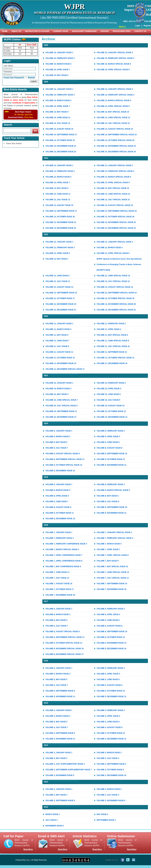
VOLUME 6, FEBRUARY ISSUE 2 (111, 609)
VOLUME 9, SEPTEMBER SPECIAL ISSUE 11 (65, 459)
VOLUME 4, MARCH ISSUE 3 (58, 716)
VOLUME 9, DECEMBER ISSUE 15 (60, 471)
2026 (46, 45)
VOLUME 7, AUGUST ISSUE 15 (59, 584)
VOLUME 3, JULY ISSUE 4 (108, 758)
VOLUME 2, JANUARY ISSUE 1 (59, 789)
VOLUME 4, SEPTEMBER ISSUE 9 (60, 733)
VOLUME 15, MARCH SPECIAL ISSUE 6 (114, 64)
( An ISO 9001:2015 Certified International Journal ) (75, 18)
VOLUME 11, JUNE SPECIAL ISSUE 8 (113, 341)
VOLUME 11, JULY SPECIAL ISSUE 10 (113, 346)
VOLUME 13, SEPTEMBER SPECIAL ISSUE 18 (117, 211)
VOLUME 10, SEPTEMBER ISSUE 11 (61, 411)
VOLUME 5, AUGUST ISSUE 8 (110, 685)
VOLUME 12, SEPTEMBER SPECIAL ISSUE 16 (117, 293)
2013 (46, 782)
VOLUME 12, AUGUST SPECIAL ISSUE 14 (115, 287)
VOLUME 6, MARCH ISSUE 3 (58, 614)
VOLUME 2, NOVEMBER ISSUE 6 (111, 801)
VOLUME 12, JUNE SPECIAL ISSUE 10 (113, 276)
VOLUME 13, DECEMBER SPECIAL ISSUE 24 (116, 228)
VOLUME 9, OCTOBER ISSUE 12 (111, 459)
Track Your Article (14, 144)
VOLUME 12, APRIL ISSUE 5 (58, 253)
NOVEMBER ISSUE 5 (55, 826)
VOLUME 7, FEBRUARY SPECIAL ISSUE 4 (115, 538)
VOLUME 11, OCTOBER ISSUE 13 (60, 358)
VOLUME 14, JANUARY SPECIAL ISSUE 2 (115, 89)
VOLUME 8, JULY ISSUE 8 (108, 502)
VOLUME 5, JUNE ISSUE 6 (108, 679)
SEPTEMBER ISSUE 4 (106, 820)
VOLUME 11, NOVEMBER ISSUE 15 (61, 363)
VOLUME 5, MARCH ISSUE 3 (58, 674)
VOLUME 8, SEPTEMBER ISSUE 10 (112, 507)
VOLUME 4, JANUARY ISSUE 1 (59, 710)
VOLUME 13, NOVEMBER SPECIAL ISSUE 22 (116, 222)
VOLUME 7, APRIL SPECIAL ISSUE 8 (113, 555)
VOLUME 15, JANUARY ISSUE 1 (59, 53)
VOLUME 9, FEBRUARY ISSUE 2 (111, 431)
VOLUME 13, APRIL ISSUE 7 (58, 183)
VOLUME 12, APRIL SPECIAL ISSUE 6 (113, 253)
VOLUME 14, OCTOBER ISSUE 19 (60, 140)
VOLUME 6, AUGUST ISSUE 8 (110, 626)
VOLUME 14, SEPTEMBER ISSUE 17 (61, 135)
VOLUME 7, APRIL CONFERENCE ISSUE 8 (64, 561)
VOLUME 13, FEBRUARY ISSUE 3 (60, 171)
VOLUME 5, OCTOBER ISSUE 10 (111, 691)
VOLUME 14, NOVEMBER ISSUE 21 (61, 146)
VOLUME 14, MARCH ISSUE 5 (58, 100)
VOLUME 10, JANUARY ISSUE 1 (59, 383)
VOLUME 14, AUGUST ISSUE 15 (59, 129)
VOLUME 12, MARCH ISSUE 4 (110, 248)
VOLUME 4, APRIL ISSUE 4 (108, 716)
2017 (46, 601)
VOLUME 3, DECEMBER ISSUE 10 (111, 775)
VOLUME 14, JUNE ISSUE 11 (58, 118)
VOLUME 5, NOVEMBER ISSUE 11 (60, 697)
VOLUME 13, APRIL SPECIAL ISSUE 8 (113, 183)
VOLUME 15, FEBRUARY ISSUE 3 (60, 58)
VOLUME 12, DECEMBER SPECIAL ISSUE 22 (116, 310)
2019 (46, 477)
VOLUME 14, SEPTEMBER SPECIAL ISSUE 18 (117, 135)
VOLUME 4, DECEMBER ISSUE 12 (111, 739)
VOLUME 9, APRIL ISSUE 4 (108, 437)
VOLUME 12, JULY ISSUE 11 (58, 281)
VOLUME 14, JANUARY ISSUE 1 (59, 89)
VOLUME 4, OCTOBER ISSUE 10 (111, 733)
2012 (46, 807)
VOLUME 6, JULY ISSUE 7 (57, 626)
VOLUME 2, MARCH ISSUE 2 (109, 789)
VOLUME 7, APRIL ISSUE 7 (108, 549)
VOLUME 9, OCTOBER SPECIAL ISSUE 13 (64, 465)
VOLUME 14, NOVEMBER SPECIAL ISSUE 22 (116, 146)
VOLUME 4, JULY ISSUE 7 (57, 727)
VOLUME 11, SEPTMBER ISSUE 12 (112, 352)
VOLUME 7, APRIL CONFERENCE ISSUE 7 (64, 555)
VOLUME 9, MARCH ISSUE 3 (58, 437)
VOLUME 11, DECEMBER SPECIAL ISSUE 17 (65, 369)
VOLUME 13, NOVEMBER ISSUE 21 (61, 222)
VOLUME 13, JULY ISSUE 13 (58, 200)
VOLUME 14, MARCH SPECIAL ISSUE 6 (114, 100)
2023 (46, 234)
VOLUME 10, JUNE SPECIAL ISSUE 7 (62, 400)
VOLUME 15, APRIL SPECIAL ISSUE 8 (113, 70)
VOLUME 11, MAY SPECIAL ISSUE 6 (112, 335)
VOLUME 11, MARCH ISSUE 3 (58, 329)
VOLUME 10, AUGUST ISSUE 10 (111, 406)
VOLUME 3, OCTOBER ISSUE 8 (110, 770)
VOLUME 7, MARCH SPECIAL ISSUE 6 (62, 549)
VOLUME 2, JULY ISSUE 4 (108, 795)
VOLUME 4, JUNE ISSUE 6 (108, 722)
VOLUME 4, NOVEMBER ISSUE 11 (60, 739)
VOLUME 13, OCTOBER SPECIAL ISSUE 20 (116, 217)
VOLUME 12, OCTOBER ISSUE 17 (60, 298)
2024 (46, 158)
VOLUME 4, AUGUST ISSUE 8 (110, 727)
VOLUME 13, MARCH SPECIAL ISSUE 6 (114, 177)
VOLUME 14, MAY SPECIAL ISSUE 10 (113, 112)
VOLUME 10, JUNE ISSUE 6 (109, 394)
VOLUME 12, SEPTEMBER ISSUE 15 (61, 293)
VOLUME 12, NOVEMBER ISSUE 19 (61, 304)
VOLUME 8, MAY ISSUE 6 (108, 496)
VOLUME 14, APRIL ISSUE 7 (58, 106)
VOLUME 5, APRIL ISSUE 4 (108, 674)
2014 (46, 745)
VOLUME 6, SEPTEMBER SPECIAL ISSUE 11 (65, 637)
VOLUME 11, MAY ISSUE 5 (57, 335)
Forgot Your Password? (14, 77)
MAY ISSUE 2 (102, 814)
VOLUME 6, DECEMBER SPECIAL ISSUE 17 (64, 654)
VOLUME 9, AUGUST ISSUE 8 (110, 448)
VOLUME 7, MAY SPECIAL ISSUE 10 (112, 567)
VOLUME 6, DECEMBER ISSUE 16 (111, 649)
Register (147, 21)
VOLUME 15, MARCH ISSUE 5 (58, 64)
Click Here (29, 117)
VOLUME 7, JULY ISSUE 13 (57, 578)
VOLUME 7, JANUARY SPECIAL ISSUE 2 (114, 532)
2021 (46, 376)
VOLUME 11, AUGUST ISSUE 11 (59, 352)
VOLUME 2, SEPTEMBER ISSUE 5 (60, 801)
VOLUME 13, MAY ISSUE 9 (57, 188)
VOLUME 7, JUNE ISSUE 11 (57, 572)
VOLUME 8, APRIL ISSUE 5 (57, 496)
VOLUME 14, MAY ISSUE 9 (57, 112)
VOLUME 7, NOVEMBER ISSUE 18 (111, 589)
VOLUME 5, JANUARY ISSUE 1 (59, 668)
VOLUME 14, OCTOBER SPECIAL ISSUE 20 (116, 140)
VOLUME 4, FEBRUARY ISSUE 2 (111, 710)
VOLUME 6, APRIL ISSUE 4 (108, 614)
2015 (46, 703)
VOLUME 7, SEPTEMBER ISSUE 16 (112, 584)
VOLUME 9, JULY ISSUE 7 (57, 448)
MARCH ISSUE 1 (53, 814)
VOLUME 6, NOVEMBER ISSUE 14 (111, 643)
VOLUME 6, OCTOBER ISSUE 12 (111, 637)
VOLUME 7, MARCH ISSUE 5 (109, 544)
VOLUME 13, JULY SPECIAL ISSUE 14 (113, 200)
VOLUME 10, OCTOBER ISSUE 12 (111, 411)
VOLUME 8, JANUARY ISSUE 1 (59, 484)
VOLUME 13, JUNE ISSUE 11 (58, 194)
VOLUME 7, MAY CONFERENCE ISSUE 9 (63, 567)
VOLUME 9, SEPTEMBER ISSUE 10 (112, 454)
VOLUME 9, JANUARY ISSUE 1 (59, 431)
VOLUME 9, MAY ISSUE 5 (56, 442)
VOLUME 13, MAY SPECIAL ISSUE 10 (113, 188)
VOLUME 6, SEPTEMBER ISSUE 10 (112, 632)
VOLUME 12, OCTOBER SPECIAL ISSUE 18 (116, 298)
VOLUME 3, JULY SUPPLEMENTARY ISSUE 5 (65, 764)
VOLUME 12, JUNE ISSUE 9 (57, 276)
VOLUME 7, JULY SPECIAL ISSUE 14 (113, 578)
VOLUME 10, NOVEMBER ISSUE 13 (61, 417)
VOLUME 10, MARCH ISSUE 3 (58, 389)
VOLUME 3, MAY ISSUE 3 (56, 758)
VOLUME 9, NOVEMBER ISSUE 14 (111, 465)
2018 (46, 525)
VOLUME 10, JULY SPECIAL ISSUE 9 (61, 406)
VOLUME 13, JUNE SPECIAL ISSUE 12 (113, 194)
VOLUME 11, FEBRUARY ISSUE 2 (111, 324)
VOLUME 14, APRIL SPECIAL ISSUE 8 (113, 106)
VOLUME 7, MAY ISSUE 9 (108, 561)
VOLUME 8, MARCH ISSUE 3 (58, 490)
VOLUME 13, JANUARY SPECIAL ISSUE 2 (115, 165)
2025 (46, 82)
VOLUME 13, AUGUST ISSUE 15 (59, 205)
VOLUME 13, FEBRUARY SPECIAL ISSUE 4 (115, 171)
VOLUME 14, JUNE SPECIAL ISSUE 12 (113, 118)
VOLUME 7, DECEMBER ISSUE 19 (60, 595)
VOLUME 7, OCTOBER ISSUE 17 (60, 589)
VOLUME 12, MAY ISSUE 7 (57, 259)
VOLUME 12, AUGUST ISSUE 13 (59, 287)
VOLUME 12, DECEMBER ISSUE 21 (61, 310)
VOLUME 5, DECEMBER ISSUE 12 (111, 697)
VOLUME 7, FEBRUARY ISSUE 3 (59, 538)
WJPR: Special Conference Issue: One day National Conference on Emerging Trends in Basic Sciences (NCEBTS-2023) (119, 264)
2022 (46, 316)
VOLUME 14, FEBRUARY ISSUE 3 (60, 95)
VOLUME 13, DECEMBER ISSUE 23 (61, 228)
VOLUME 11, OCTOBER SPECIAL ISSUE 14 (116, 358)
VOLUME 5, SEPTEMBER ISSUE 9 (60, 691)
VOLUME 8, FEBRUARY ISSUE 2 (111, 484)
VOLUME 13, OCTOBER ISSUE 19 (60, 217)
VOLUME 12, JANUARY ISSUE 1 (59, 242)
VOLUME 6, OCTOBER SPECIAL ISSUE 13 (64, 643)
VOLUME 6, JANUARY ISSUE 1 (59, 609)
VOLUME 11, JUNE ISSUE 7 (57, 341)
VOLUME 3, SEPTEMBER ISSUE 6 (111, 764)
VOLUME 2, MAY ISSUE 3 (56, 795)
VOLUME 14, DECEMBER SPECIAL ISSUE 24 (116, 152)
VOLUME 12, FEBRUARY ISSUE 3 (60, 248)
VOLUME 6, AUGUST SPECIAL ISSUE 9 (63, 632)
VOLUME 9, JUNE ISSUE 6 (108, 442)
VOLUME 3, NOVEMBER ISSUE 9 (60, 775)
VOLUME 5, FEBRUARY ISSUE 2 (111, 668)
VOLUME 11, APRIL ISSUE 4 (109, 329)
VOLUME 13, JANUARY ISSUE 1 (59, 165)
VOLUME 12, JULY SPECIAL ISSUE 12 (113, 281)
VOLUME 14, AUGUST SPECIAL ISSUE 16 (115, 129)
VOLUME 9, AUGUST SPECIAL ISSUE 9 (63, 454)
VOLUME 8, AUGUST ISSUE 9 (58, 507)
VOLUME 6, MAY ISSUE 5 (56, 620)
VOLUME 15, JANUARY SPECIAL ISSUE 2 (115, 53)
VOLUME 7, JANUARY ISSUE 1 (59, 532)
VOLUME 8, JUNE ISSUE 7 (57, 502)
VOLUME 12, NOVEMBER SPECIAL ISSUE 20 (116, 304)
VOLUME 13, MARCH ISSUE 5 (58, 177)
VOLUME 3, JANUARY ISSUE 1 (59, 753)
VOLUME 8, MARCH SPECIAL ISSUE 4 (113, 490)
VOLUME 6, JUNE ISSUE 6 (108, 620)
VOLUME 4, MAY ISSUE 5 (56, 722)
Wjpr (28, 860)
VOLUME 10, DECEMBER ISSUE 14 (112, 417)
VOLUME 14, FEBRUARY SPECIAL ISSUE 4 (115, 95)
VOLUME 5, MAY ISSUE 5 (56, 679)
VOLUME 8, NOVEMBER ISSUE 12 (111, 513)
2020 (46, 423)
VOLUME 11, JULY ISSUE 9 (57, 346)
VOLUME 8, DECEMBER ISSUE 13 (60, 519)
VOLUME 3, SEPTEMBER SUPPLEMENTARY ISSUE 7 (69, 770)
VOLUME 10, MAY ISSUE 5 (57, 394)
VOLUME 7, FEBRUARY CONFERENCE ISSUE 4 (66, 544)
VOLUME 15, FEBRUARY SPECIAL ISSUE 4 (115, 58)
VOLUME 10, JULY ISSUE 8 (108, 400)
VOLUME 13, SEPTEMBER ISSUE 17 (61, 211)
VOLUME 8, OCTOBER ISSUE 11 (60, 513)
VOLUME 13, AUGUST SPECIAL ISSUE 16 (115, 205)
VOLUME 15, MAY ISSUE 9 (57, 75)
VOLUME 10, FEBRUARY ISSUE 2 (111, 383)
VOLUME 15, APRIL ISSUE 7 (58, 70)
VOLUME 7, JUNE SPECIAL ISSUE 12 (113, 572)
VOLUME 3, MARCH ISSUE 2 (109, 753)
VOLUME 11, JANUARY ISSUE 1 (59, 324)
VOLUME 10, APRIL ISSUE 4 (109, 389)
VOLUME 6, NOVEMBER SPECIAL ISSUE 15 (65, 649)
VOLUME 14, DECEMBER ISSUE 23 (61, 152)
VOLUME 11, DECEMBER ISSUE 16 (112, 363)
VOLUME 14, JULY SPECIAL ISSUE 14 (113, 123)
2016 (46, 661)
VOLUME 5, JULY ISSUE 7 (57, 685)
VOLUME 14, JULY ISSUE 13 (58, 123)
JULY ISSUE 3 (51, 820)
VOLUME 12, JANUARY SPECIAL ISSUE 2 (115, 242)
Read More (28, 849)
